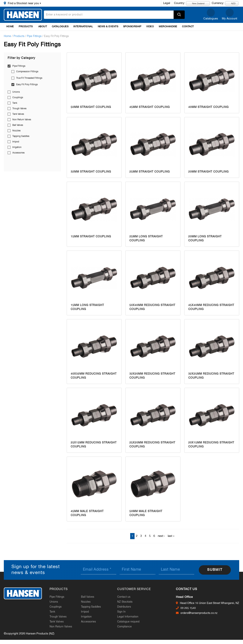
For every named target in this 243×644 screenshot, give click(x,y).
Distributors (124, 607)
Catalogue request (128, 622)
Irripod (16, 142)
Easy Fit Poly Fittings (27, 85)
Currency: (218, 3)
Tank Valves (18, 114)
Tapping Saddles (21, 136)
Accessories (18, 153)
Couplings (18, 98)
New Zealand (196, 3)
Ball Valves (18, 125)
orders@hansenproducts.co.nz (199, 613)
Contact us (124, 597)
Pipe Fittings (34, 36)
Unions (16, 92)
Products (26, 27)
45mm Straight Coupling (150, 107)
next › (161, 536)
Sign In (121, 612)
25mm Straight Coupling (150, 172)
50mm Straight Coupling (91, 107)
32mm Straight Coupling (91, 172)
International (83, 27)
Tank (15, 103)
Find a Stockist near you (23, 3)
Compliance (124, 627)
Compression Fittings (27, 72)
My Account (230, 19)
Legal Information (128, 617)
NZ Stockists (125, 602)
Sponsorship (132, 27)
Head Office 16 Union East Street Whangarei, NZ (210, 603)
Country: (180, 3)
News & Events (108, 27)
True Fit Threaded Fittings (29, 78)
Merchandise (168, 27)
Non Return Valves (22, 120)
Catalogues (211, 19)
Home (10, 27)
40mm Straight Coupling (209, 107)
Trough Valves (19, 109)
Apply (179, 15)
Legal (167, 3)
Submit (215, 570)
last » (171, 536)
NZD (231, 3)
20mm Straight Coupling (209, 172)
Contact (188, 27)
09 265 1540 (188, 608)
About (43, 27)
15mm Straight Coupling (91, 237)
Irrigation (17, 147)
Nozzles (16, 131)
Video (150, 27)
